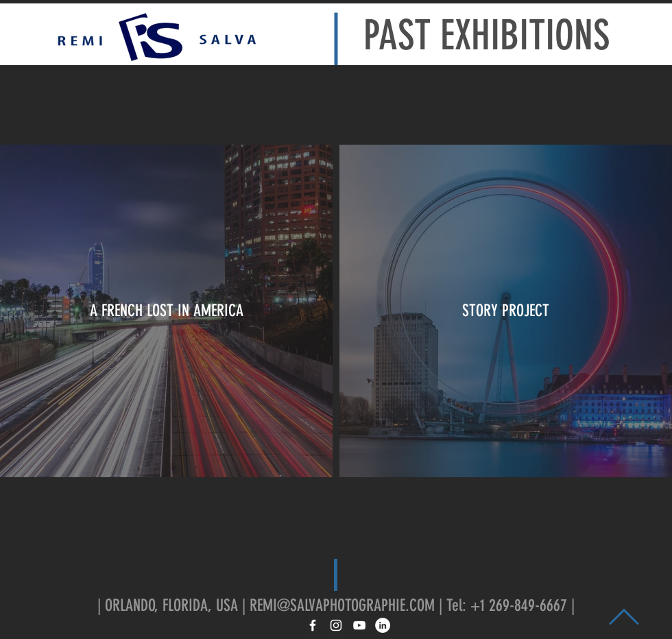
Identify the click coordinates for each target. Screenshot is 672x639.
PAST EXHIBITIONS (487, 35)
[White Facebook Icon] (313, 625)
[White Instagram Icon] (336, 625)
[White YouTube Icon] (359, 625)
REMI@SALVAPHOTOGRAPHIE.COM (342, 605)
